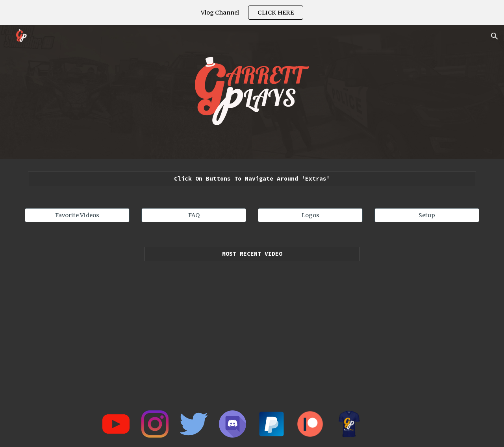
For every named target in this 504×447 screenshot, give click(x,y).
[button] (495, 36)
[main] (252, 179)
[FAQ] (194, 215)
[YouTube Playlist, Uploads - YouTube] (252, 329)
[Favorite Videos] (77, 215)
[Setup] (427, 215)
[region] (252, 13)
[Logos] (310, 215)
